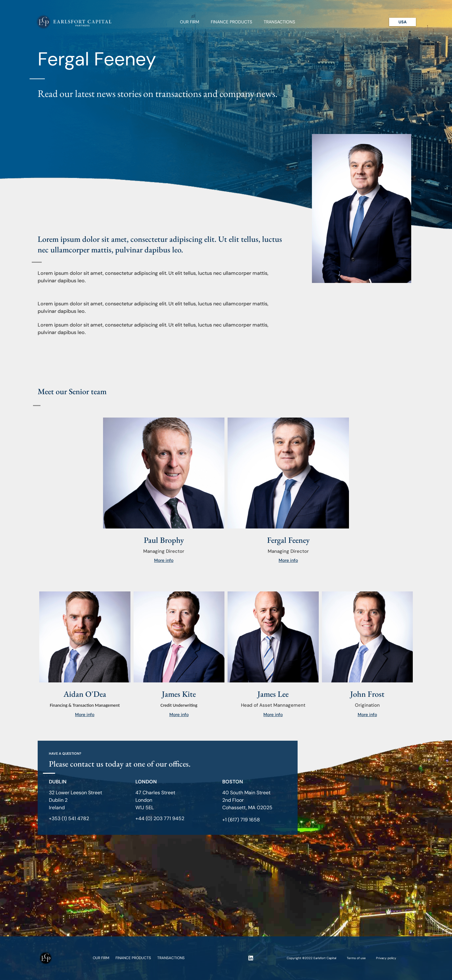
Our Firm (190, 22)
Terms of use (356, 958)
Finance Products (231, 22)
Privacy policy (386, 958)
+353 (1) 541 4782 (69, 818)
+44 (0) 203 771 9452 (160, 818)
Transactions (279, 22)
